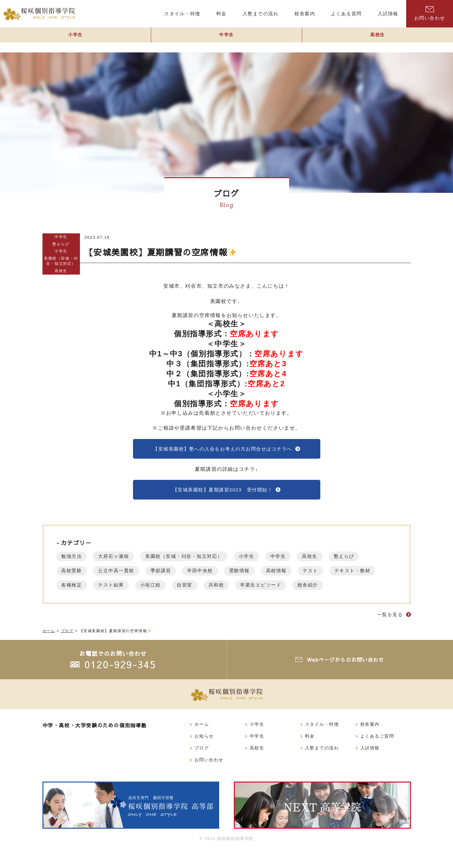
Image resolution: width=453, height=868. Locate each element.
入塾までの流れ (322, 767)
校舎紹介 (74, 603)
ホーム (202, 743)
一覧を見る (389, 633)
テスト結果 (174, 589)
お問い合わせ (430, 14)
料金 (310, 755)
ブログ (202, 767)
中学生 (227, 39)
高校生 (378, 39)
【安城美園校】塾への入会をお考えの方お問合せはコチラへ (222, 449)
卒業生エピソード (340, 589)
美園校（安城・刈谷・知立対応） (61, 261)
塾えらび (61, 244)
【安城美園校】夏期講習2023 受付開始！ (222, 493)
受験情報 (259, 575)
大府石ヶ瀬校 (120, 560)
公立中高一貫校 (123, 575)
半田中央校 (215, 575)
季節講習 (171, 575)
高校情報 (299, 575)
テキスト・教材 (82, 589)
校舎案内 (370, 743)
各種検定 (131, 589)
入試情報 (370, 767)
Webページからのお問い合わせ (347, 678)
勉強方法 (74, 560)
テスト (337, 575)
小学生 (76, 39)
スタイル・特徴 (322, 743)
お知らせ (204, 755)
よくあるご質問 (377, 755)
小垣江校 (218, 589)
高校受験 (74, 575)
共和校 (291, 589)
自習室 (256, 589)
